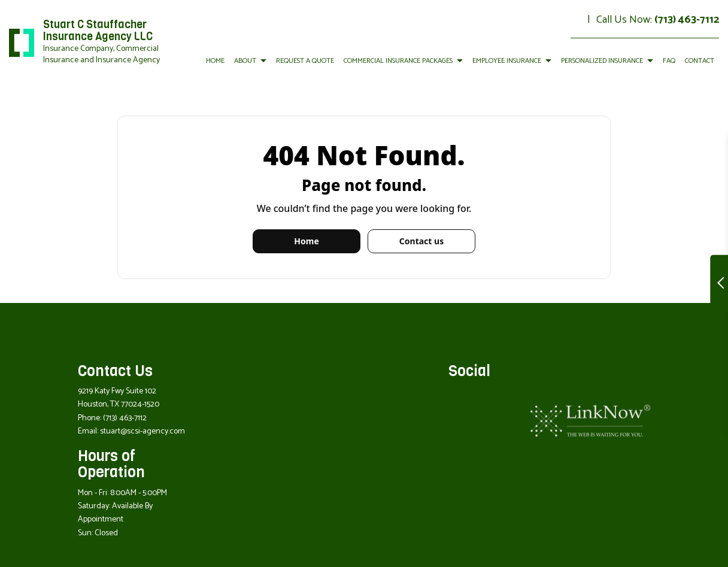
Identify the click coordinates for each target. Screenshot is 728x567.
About (245, 61)
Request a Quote (305, 61)
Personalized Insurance (602, 61)
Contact (700, 61)
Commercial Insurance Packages (398, 61)
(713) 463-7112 (687, 20)
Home (215, 61)
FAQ (669, 61)
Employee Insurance (507, 61)
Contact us (421, 241)
